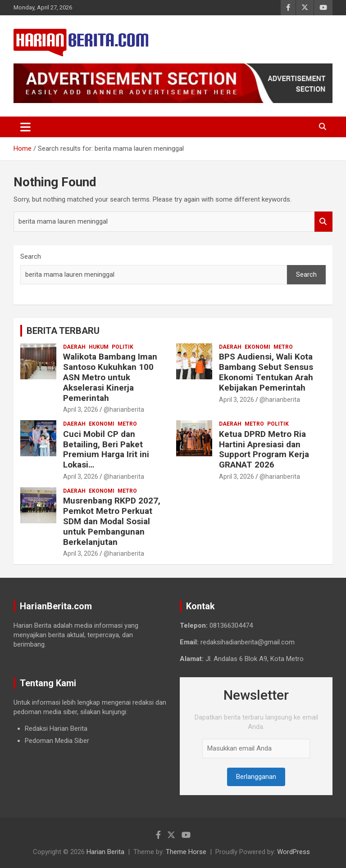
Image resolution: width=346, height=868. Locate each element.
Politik (123, 347)
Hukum (99, 347)
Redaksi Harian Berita (56, 729)
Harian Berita (105, 852)
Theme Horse (186, 852)
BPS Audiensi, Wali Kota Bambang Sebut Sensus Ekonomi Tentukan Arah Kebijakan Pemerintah (266, 372)
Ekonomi (257, 347)
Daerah (74, 347)
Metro (283, 347)
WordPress (294, 852)
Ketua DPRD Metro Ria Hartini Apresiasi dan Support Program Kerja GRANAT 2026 (264, 449)
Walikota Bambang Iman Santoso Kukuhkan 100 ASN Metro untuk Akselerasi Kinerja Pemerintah (110, 377)
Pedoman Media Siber (57, 741)
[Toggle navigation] (25, 127)
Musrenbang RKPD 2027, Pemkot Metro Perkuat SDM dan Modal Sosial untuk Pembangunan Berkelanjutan (112, 521)
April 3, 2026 (81, 409)
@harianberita (124, 409)
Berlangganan (256, 777)
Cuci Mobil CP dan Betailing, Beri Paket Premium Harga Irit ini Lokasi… (106, 449)
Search (323, 222)
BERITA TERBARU (63, 331)
